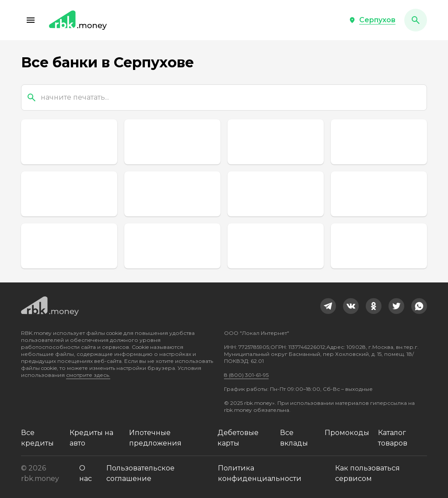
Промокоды (347, 433)
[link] (328, 306)
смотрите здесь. (88, 375)
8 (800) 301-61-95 (246, 375)
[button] (31, 20)
